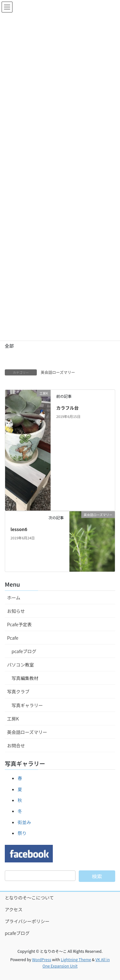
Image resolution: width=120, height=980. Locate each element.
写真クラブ (18, 691)
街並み (24, 822)
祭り (22, 833)
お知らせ (16, 611)
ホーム (14, 598)
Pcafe (13, 638)
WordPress (42, 959)
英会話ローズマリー (58, 372)
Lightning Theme (76, 959)
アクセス (14, 909)
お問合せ (16, 745)
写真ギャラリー (27, 705)
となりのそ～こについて (29, 898)
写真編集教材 (25, 678)
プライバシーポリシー (27, 921)
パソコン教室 (20, 665)
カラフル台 (68, 408)
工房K (13, 719)
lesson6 (19, 529)
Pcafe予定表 (19, 624)
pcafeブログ (24, 651)
